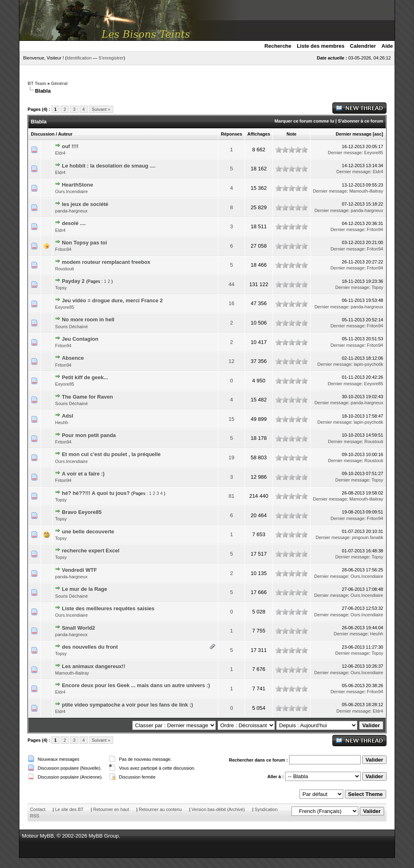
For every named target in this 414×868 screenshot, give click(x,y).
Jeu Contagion (80, 339)
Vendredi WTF (79, 570)
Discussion (43, 134)
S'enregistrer (111, 58)
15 (231, 419)
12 (231, 361)
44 (231, 284)
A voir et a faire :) (83, 474)
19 (231, 457)
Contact (38, 809)
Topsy (61, 288)
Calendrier (363, 46)
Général (59, 83)
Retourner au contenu (160, 809)
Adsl (68, 416)
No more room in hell (88, 319)
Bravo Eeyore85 (82, 512)
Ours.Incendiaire (71, 191)
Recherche (278, 46)
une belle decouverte (88, 532)
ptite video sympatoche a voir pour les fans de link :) (127, 705)
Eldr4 (60, 153)
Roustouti (64, 269)
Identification (79, 58)
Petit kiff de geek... (85, 377)
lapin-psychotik (369, 364)
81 (231, 496)
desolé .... (74, 223)
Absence (73, 358)
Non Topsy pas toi (84, 243)
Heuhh (61, 422)
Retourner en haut (111, 809)
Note (291, 134)
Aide (387, 46)
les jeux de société (85, 204)
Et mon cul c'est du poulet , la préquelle (111, 454)
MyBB (47, 836)
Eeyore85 (374, 153)
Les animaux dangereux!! (94, 666)
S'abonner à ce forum (361, 121)
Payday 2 (73, 281)
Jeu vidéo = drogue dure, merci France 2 (112, 300)
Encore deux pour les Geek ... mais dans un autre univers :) (136, 685)
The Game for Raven (87, 397)
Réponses (231, 134)
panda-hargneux (71, 211)
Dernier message (354, 134)
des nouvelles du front (90, 647)
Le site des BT (69, 809)
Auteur (65, 134)
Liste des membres (321, 46)
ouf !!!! (70, 146)
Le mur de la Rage (84, 589)
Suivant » (101, 109)
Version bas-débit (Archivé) (218, 809)
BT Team (37, 83)
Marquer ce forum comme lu (304, 121)
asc (378, 134)
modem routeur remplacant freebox (106, 262)
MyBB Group (103, 836)
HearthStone (77, 185)
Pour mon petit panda (89, 435)
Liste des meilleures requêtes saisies (108, 608)
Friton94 (375, 229)
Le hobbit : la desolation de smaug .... (109, 166)
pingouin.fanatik (368, 537)
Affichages (259, 134)
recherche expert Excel (91, 551)
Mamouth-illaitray (366, 191)
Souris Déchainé (71, 327)
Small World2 (78, 628)
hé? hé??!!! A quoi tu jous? (96, 493)
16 (231, 303)
